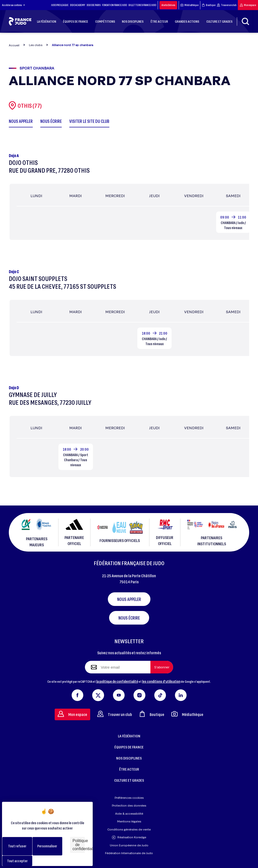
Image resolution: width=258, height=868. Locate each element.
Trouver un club (227, 5)
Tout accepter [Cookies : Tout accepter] (17, 861)
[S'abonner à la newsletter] (162, 667)
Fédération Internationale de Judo (129, 853)
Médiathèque (189, 5)
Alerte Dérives (168, 5)
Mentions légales (129, 821)
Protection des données (129, 805)
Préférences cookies (129, 798)
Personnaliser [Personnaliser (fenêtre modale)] (47, 846)
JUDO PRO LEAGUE (60, 5)
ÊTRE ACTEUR (129, 769)
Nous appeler (129, 599)
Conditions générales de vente (129, 829)
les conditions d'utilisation (161, 681)
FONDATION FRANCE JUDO (115, 5)
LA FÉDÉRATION (129, 736)
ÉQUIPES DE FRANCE (129, 747)
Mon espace (248, 5)
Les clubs (36, 45)
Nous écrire (129, 618)
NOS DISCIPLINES (129, 758)
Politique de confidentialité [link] (79, 845)
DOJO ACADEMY (78, 5)
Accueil (14, 45)
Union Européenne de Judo (129, 845)
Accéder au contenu (13, 5)
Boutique (209, 5)
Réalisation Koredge (129, 837)
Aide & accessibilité (129, 813)
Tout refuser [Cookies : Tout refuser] (17, 846)
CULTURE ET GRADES (129, 780)
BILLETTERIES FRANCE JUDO (142, 5)
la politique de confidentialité (117, 681)
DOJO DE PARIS (94, 5)
